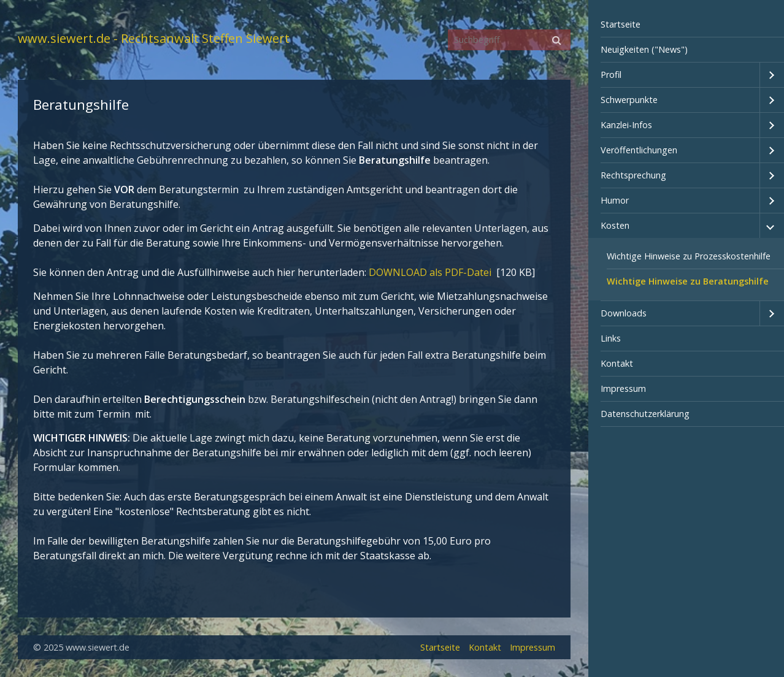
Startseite (621, 24)
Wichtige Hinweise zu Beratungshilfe (688, 281)
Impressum (623, 388)
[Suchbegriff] (509, 40)
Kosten (615, 225)
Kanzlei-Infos (626, 125)
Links (611, 338)
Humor (615, 200)
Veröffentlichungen (639, 150)
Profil (611, 75)
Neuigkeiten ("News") (644, 49)
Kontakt (617, 363)
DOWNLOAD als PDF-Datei (431, 272)
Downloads (624, 313)
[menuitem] (686, 25)
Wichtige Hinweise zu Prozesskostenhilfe (689, 256)
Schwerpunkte (629, 100)
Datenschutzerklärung (645, 414)
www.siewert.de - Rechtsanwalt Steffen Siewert (154, 38)
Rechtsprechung (633, 175)
